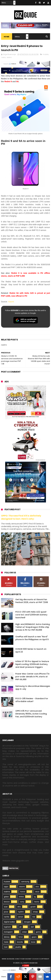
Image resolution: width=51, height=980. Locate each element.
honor (23, 892)
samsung (25, 882)
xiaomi (22, 887)
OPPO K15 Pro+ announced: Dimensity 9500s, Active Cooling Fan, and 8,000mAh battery (31, 714)
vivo (37, 887)
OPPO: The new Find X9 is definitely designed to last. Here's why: (21, 517)
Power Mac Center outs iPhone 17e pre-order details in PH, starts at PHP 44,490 (32, 677)
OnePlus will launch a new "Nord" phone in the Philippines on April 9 (32, 638)
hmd (21, 937)
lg (35, 897)
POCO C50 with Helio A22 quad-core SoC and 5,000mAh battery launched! (31, 615)
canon (20, 917)
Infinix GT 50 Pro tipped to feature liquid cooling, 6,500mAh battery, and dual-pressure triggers (32, 664)
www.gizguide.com (10, 959)
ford (6, 947)
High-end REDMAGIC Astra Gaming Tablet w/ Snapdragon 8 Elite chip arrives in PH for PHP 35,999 (33, 627)
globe (6, 897)
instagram (8, 932)
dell (32, 927)
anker (24, 932)
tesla (6, 942)
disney (7, 937)
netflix (7, 917)
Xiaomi (11, 302)
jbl (21, 927)
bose (33, 942)
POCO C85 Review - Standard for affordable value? (32, 700)
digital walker (9, 922)
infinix (21, 897)
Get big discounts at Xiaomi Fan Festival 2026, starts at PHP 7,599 (32, 601)
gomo (38, 932)
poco (6, 912)
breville (20, 942)
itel (34, 917)
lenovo (7, 902)
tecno (37, 902)
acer (6, 907)
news (4, 57)
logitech (7, 927)
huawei (7, 882)
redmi (9, 57)
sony (22, 902)
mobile (46, 54)
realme (7, 892)
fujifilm (21, 912)
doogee (27, 922)
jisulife (18, 947)
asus (37, 892)
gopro (34, 937)
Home (7, 37)
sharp (35, 912)
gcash (33, 907)
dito (19, 907)
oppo (6, 887)
